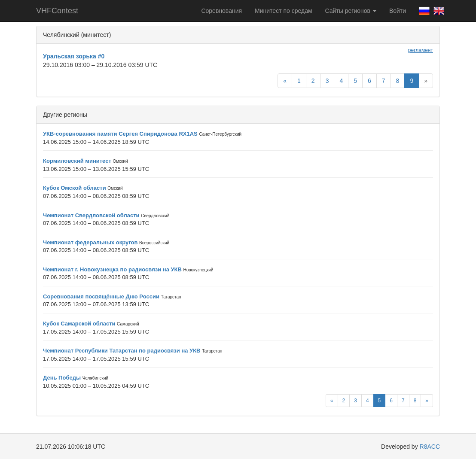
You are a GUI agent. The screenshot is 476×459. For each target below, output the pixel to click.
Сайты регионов (351, 11)
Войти (398, 11)
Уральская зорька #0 (74, 56)
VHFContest (57, 11)
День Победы (62, 378)
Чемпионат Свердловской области (91, 215)
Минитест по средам (283, 11)
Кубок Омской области (75, 188)
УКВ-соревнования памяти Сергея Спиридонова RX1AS (120, 134)
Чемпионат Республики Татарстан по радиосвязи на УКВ (122, 351)
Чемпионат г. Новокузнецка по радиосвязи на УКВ (112, 269)
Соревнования (221, 11)
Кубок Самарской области (79, 324)
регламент (421, 50)
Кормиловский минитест (77, 161)
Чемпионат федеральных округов (90, 242)
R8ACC (430, 447)
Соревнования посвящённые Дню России (101, 296)
